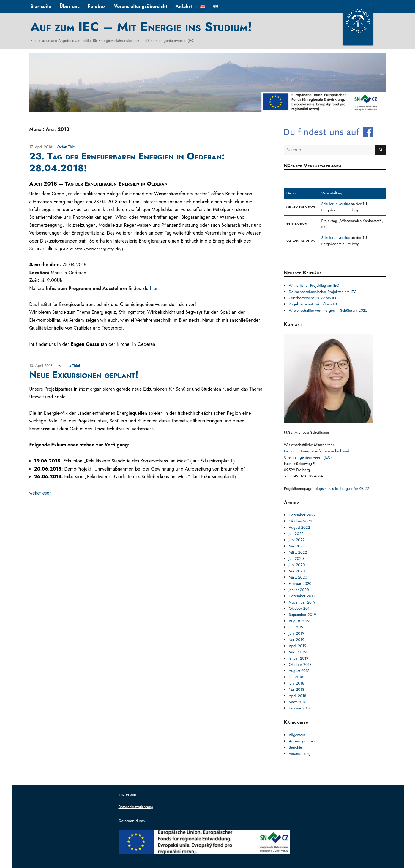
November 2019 (302, 602)
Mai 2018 (296, 689)
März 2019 (298, 652)
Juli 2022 (296, 534)
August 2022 (299, 527)
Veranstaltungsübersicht (141, 6)
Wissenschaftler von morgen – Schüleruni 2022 (328, 310)
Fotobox (97, 6)
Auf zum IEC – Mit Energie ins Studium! (141, 27)
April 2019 (298, 646)
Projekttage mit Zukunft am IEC (314, 304)
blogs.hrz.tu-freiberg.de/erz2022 (342, 488)
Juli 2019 (296, 627)
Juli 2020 (296, 559)
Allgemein (297, 735)
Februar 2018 (300, 708)
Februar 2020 (300, 583)
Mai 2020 (297, 571)
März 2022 (298, 552)
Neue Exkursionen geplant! (84, 375)
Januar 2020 (299, 590)
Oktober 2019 (300, 608)
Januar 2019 (299, 658)
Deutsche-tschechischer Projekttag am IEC (323, 292)
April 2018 (298, 696)
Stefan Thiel (66, 147)
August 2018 (299, 671)
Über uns (70, 6)
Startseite (41, 6)
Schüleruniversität (336, 204)
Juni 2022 (297, 540)
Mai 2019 (297, 640)
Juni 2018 (296, 683)
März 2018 (298, 702)
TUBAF (358, 22)
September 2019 (302, 615)
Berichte (295, 747)
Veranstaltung (300, 754)
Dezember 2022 (302, 515)
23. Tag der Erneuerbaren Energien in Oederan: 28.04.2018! (127, 162)
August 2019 (299, 621)
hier (154, 288)
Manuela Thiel (69, 366)
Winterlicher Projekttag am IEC (314, 285)
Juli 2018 (296, 677)
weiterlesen (41, 493)
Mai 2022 (297, 546)
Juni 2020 (297, 565)
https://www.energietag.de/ (98, 249)
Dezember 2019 (302, 596)
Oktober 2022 (300, 521)
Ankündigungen (302, 741)
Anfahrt (184, 6)
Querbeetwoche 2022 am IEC (313, 298)
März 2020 (298, 577)
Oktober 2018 (300, 665)
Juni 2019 (297, 633)
